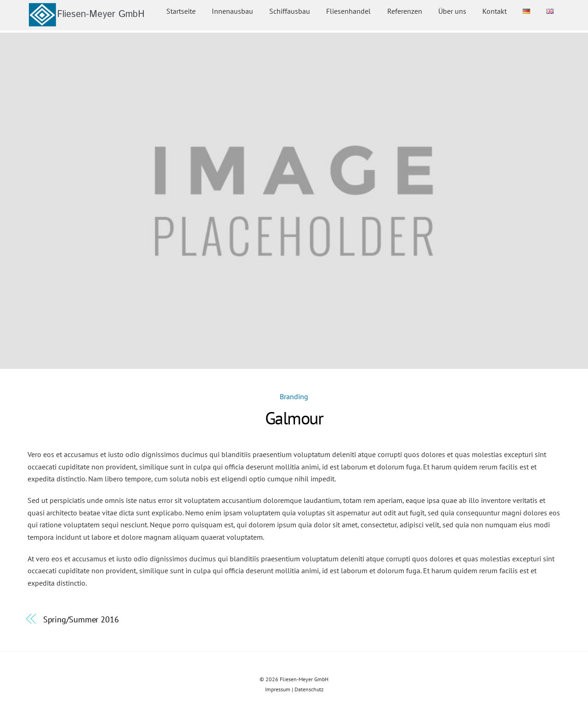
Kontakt (495, 11)
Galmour (294, 418)
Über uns (452, 11)
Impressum (278, 689)
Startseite (181, 11)
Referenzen (405, 11)
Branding (294, 396)
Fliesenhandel (348, 11)
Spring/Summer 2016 (81, 619)
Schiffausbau (290, 11)
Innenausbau (232, 11)
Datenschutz (309, 689)
